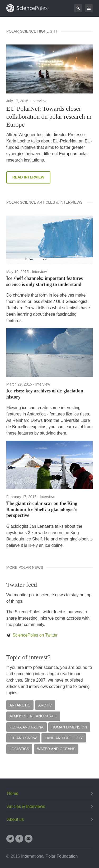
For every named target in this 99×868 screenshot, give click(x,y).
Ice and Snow (23, 738)
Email (29, 839)
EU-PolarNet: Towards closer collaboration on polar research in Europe (49, 117)
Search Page (78, 8)
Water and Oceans (56, 749)
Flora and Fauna (27, 727)
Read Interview (28, 177)
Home (13, 793)
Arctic (45, 705)
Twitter (10, 839)
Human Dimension (69, 727)
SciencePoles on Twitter (32, 635)
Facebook (19, 839)
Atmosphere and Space (33, 716)
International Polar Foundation (49, 856)
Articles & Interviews (26, 806)
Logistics (19, 749)
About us (15, 819)
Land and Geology (64, 738)
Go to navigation (89, 8)
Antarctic (20, 705)
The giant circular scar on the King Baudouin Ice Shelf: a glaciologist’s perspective (42, 509)
